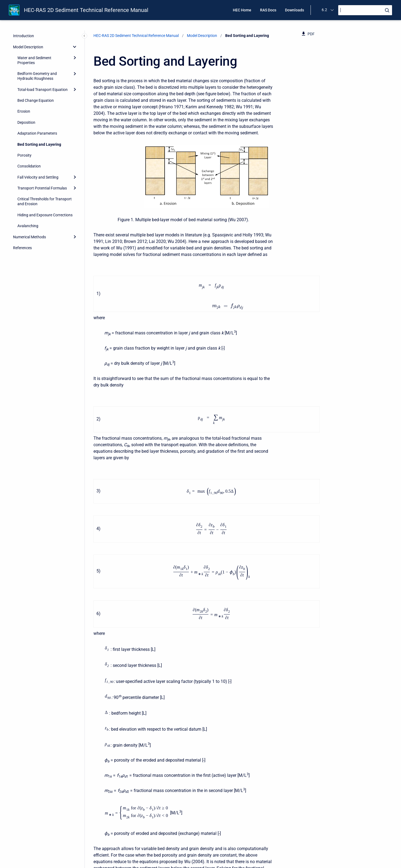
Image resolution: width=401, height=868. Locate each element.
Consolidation (29, 166)
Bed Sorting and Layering (39, 144)
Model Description (28, 47)
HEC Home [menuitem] (242, 10)
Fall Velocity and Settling (38, 177)
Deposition (26, 122)
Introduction (24, 36)
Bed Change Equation (36, 100)
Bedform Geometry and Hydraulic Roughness (37, 76)
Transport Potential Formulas (42, 188)
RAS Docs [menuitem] (268, 10)
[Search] (365, 10)
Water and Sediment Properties (34, 60)
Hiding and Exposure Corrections (45, 215)
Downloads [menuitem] (295, 10)
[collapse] (75, 47)
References (22, 248)
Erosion (24, 111)
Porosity (24, 155)
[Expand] (75, 58)
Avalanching (28, 226)
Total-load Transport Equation (43, 90)
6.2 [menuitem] (324, 10)
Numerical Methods (29, 237)
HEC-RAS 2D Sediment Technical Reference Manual (86, 10)
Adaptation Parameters (37, 133)
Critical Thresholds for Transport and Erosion (45, 201)
